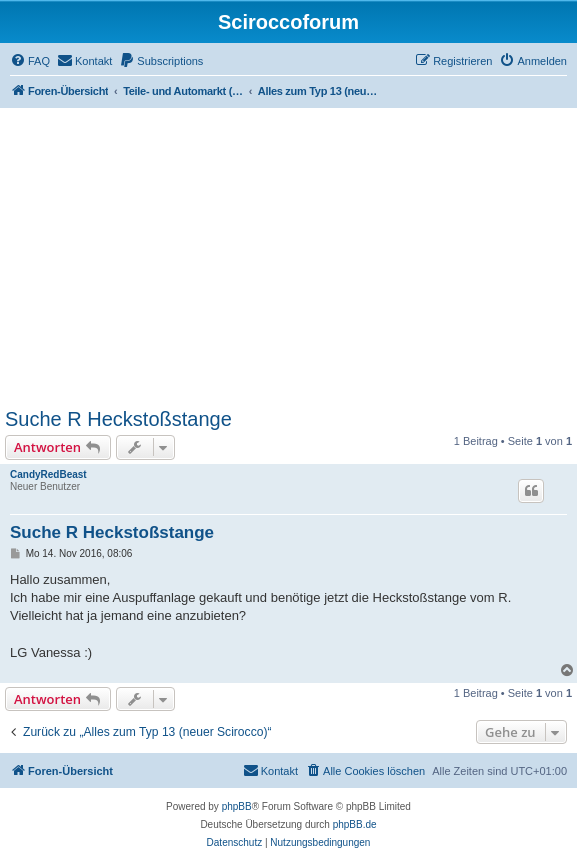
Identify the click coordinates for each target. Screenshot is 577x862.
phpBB (237, 806)
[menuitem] (30, 61)
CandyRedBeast (48, 474)
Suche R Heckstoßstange (118, 419)
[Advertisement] (288, 258)
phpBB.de (355, 824)
